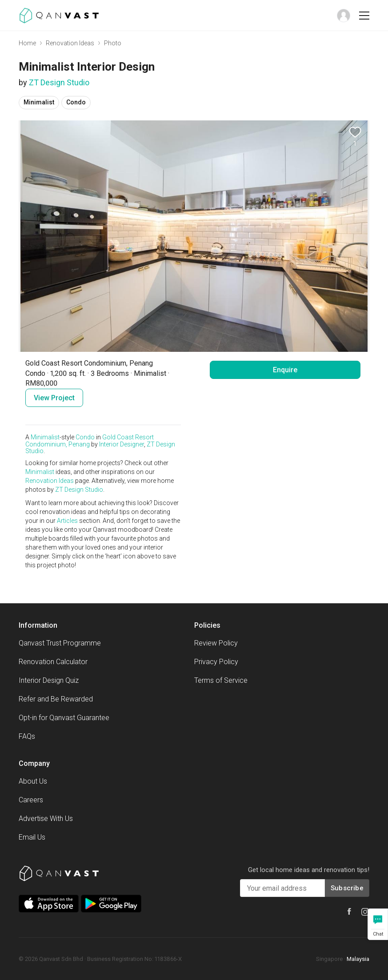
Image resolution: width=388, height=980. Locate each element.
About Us (33, 781)
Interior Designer (122, 444)
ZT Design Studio (59, 82)
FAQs (27, 736)
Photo (113, 43)
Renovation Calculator (53, 662)
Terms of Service (221, 680)
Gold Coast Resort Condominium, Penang (90, 440)
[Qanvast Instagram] (365, 912)
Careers (31, 800)
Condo (85, 437)
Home (27, 43)
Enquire (285, 370)
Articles (67, 521)
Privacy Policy (216, 662)
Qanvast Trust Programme (60, 643)
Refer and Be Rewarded (56, 699)
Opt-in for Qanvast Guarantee (64, 718)
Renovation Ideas (70, 43)
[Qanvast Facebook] (349, 911)
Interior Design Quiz (49, 680)
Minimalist (45, 437)
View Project (54, 398)
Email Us (32, 837)
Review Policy (216, 643)
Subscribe (347, 888)
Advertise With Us (46, 819)
